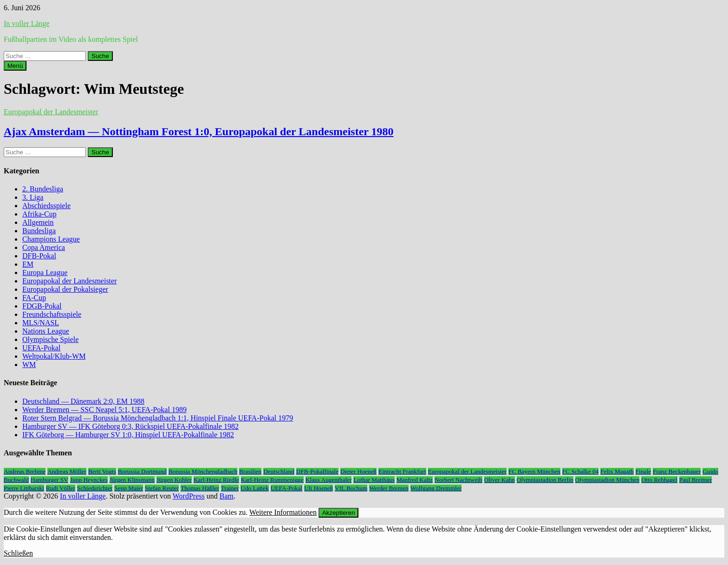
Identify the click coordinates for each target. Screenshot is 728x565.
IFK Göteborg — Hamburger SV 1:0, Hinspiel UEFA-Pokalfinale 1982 (128, 435)
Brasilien (250, 471)
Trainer (230, 488)
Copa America (44, 247)
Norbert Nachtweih (458, 480)
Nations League (46, 331)
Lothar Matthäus (374, 480)
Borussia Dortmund (142, 471)
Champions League (51, 239)
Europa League (45, 273)
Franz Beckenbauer (677, 471)
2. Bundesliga (43, 189)
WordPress (189, 496)
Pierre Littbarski (24, 488)
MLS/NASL (41, 323)
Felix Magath (617, 471)
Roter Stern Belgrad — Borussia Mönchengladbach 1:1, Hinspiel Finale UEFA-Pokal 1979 (158, 418)
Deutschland (279, 471)
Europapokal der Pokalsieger (65, 289)
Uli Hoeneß (318, 488)
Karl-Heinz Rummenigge (272, 480)
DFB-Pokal (39, 256)
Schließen (18, 553)
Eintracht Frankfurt (402, 471)
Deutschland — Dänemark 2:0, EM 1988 (83, 401)
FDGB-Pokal (42, 306)
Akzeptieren (338, 513)
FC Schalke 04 (581, 471)
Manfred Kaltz (415, 480)
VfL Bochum (351, 488)
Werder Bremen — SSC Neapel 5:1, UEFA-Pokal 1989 (104, 410)
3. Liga (33, 197)
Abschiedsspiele (46, 206)
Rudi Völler (61, 488)
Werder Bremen (389, 488)
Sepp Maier (129, 488)
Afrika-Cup (39, 214)
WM (29, 365)
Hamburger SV (49, 480)
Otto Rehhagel (659, 480)
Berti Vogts (102, 471)
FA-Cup (34, 298)
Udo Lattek (254, 488)
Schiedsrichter (95, 488)
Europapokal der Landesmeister (51, 112)
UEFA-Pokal (41, 348)
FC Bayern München (534, 471)
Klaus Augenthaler (329, 480)
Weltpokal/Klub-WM (54, 356)
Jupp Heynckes (89, 480)
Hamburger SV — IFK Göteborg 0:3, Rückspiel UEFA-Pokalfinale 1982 (130, 426)
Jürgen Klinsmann (132, 480)
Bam (227, 496)
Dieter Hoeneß (358, 471)
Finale (643, 471)
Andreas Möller (67, 471)
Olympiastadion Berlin (545, 480)
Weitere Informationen (283, 512)
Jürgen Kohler (174, 480)
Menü (15, 66)
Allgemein (38, 222)
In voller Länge (27, 23)
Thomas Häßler (200, 488)
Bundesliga (39, 231)
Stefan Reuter (162, 488)
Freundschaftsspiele (52, 314)
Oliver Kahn (500, 480)
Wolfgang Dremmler (436, 488)
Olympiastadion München (608, 480)
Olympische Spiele (50, 339)
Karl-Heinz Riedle (216, 480)
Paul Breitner (696, 480)
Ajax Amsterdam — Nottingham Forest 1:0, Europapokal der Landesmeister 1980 (199, 131)
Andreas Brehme (25, 471)
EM (28, 264)
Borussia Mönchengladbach (203, 471)
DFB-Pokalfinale (317, 471)
